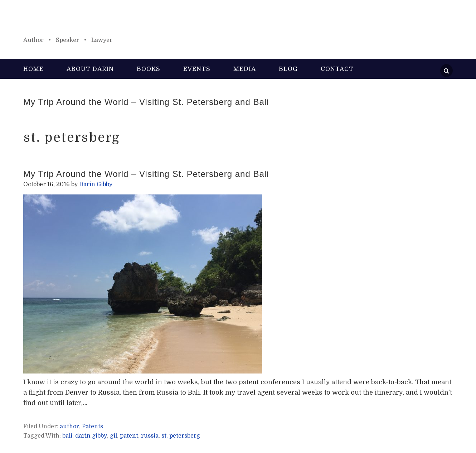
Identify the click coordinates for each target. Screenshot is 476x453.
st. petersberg (181, 436)
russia (150, 436)
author (69, 427)
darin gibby (91, 436)
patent (129, 436)
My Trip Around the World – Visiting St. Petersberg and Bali (146, 102)
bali (67, 436)
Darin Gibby (238, 21)
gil (113, 436)
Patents (93, 427)
